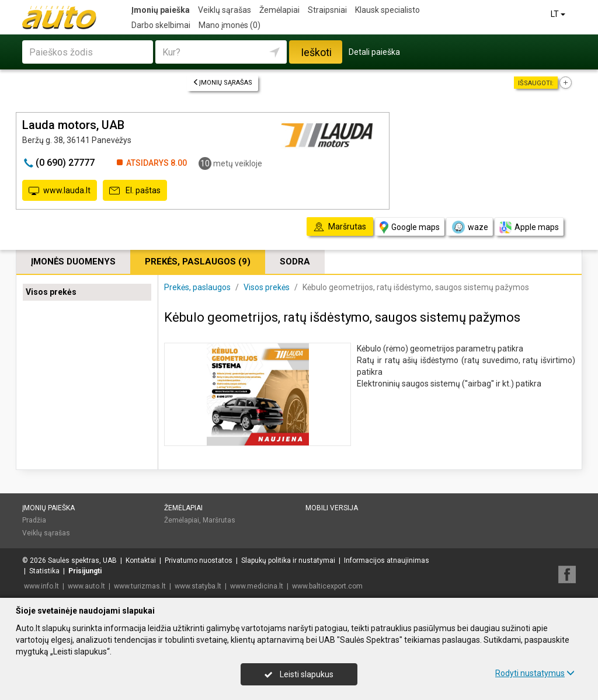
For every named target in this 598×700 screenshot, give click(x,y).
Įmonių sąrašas (222, 83)
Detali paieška (374, 52)
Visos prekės (51, 292)
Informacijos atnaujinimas (387, 560)
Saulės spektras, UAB (82, 560)
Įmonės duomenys (73, 262)
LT (559, 14)
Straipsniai (327, 10)
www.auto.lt (86, 586)
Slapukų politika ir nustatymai (288, 560)
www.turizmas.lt (140, 586)
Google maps (410, 227)
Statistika (44, 571)
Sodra (295, 262)
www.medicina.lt (257, 586)
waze (470, 227)
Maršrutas (219, 520)
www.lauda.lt (60, 191)
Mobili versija (332, 508)
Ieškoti (316, 52)
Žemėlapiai (279, 10)
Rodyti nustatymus (535, 673)
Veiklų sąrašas (225, 10)
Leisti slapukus (299, 674)
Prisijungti (85, 571)
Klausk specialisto (387, 10)
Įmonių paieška (161, 10)
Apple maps (529, 227)
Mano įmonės (230, 25)
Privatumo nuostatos (199, 560)
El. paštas (135, 191)
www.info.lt (41, 586)
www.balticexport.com (327, 586)
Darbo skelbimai (161, 25)
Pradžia (34, 520)
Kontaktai (141, 560)
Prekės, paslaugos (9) (198, 262)
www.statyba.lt (198, 586)
